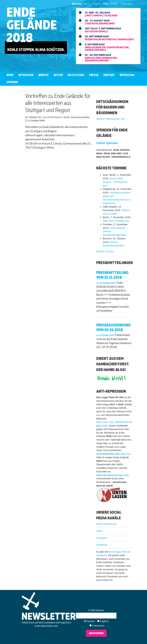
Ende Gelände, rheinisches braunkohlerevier (101, 59)
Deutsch (77, 4)
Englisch (104, 621)
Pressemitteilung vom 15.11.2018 (112, 275)
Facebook (102, 545)
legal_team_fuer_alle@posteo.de (114, 422)
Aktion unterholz (96, 31)
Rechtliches (76, 75)
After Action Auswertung (116, 221)
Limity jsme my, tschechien (101, 15)
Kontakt (109, 75)
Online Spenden (107, 143)
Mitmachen (26, 75)
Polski (106, 4)
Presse (94, 75)
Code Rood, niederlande (100, 23)
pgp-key (123, 475)
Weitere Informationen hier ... (112, 119)
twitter (100, 531)
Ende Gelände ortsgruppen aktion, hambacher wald (107, 49)
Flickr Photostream (106, 524)
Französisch (98, 626)
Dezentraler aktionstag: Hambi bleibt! (110, 39)
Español (114, 4)
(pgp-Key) (126, 454)
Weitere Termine (105, 251)
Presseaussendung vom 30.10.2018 (113, 327)
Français (96, 4)
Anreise (43, 75)
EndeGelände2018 (32, 25)
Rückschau (127, 75)
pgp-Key (102, 426)
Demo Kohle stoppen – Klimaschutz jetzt (115, 182)
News (10, 75)
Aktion (58, 75)
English (87, 4)
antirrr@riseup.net (107, 475)
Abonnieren (96, 633)
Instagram (102, 538)
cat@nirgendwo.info (108, 454)
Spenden (12, 82)
